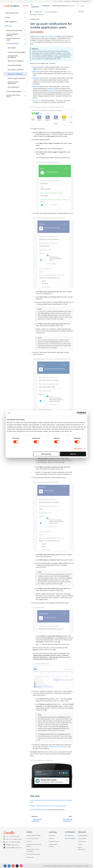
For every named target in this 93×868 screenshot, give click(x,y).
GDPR (86, 866)
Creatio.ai (29, 841)
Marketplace (75, 1)
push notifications (50, 36)
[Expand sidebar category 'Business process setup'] (25, 31)
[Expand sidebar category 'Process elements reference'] (25, 35)
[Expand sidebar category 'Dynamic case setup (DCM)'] (25, 96)
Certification (58, 6)
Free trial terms (67, 866)
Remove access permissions (13, 83)
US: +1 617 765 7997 (13, 836)
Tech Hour (51, 838)
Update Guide (82, 841)
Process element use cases (13, 39)
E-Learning (52, 835)
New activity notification (16, 70)
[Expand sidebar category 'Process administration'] (25, 92)
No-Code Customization (33, 838)
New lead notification (15, 65)
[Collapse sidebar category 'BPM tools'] (25, 26)
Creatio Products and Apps (33, 835)
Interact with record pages (16, 52)
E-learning (35, 6)
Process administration (14, 91)
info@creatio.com (12, 845)
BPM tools (8, 26)
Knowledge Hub (85, 1)
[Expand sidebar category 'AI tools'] (25, 17)
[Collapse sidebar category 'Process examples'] (25, 44)
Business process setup (14, 30)
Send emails (12, 48)
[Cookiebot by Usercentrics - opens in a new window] (78, 413)
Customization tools (12, 13)
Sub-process (37, 100)
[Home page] (31, 12)
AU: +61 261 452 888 (13, 842)
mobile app (38, 36)
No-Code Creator (69, 835)
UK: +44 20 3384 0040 (14, 839)
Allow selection (46, 454)
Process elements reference (12, 35)
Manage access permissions (13, 57)
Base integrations (11, 22)
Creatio (60, 1)
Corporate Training (54, 841)
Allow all (73, 454)
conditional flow (52, 90)
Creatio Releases (82, 838)
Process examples (12, 43)
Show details (78, 448)
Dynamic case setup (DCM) (13, 96)
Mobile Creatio (30, 857)
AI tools (7, 17)
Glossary (80, 844)
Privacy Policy (78, 866)
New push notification (15, 74)
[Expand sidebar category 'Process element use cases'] (25, 39)
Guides (25, 6)
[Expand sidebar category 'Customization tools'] (25, 13)
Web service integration (16, 61)
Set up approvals (13, 87)
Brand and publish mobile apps (58, 747)
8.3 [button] (72, 6)
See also (81, 12)
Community (67, 1)
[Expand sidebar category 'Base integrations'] (25, 22)
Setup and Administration (33, 854)
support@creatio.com (14, 848)
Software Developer (70, 838)
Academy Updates (83, 835)
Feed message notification (16, 78)
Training (46, 6)
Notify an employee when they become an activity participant (48, 806)
